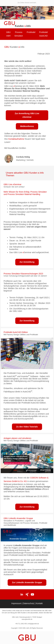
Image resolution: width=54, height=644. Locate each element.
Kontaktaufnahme (16, 139)
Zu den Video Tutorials (27, 427)
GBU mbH (8, 34)
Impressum (17, 603)
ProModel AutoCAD (43, 34)
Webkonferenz (27, 126)
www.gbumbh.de (27, 619)
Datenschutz (29, 603)
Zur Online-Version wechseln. (27, 3)
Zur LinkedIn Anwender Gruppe (27, 582)
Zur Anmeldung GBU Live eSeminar (27, 115)
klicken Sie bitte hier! (46, 613)
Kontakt (39, 603)
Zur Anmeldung (27, 262)
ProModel (31, 32)
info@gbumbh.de (33, 624)
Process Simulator (19, 34)
